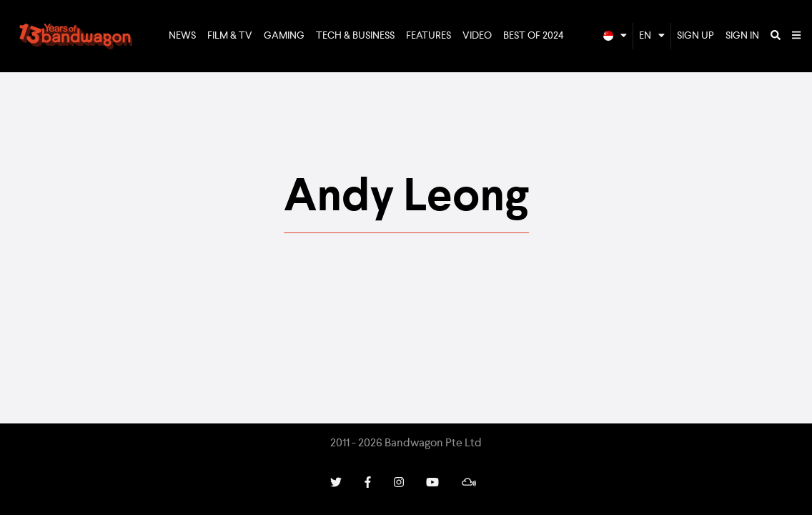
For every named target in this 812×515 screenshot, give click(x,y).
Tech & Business (355, 36)
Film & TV (230, 36)
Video (477, 36)
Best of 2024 (534, 36)
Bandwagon (76, 36)
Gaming (284, 36)
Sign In (742, 36)
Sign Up (695, 36)
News (182, 36)
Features (429, 36)
